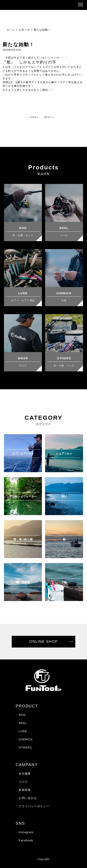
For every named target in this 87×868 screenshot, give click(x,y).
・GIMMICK (24, 739)
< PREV (33, 117)
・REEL (21, 723)
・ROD (21, 715)
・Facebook (24, 840)
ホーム (11, 30)
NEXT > (49, 117)
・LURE (21, 731)
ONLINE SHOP (44, 642)
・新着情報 (23, 790)
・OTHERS (24, 748)
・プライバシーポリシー (32, 806)
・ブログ (22, 782)
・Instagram (25, 832)
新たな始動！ (18, 44)
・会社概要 (23, 774)
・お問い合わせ (26, 798)
